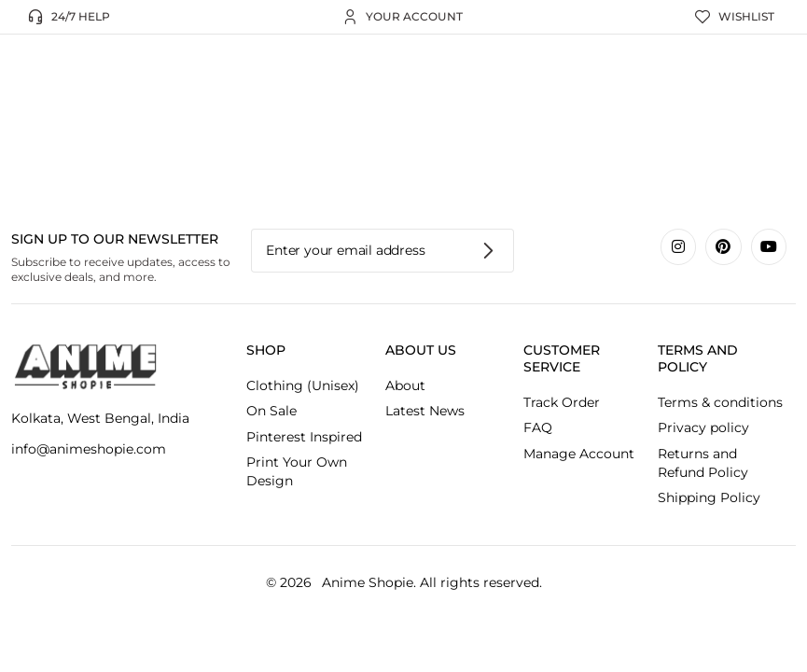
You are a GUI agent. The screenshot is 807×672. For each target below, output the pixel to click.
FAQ (538, 427)
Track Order (562, 402)
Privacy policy (703, 427)
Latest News (425, 411)
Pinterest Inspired (304, 437)
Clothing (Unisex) (303, 385)
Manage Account (579, 454)
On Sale (271, 411)
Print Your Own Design (297, 471)
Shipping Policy (709, 497)
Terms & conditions (720, 402)
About (405, 385)
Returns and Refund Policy (703, 463)
